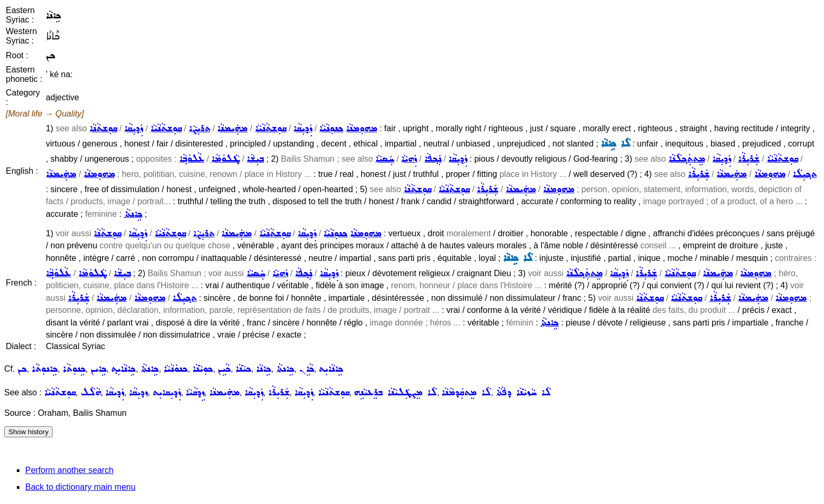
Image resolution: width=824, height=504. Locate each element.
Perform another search (69, 470)
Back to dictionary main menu (80, 487)
